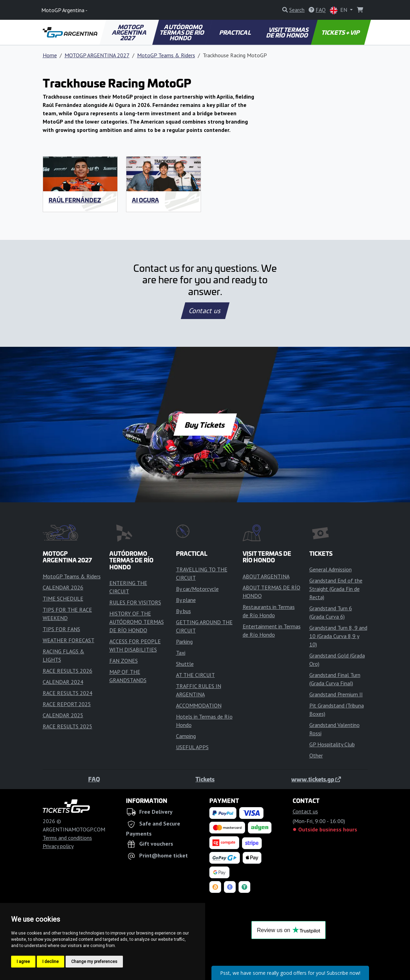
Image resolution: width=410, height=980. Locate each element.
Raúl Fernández (75, 200)
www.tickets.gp (316, 779)
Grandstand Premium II (336, 694)
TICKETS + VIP (341, 32)
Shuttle (185, 664)
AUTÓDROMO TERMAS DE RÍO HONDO (182, 32)
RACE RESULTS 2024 (68, 693)
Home (50, 55)
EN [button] (339, 10)
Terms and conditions (67, 838)
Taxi (181, 653)
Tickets (205, 779)
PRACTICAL (235, 32)
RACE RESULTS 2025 (68, 726)
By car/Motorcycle (197, 589)
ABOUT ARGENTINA (266, 576)
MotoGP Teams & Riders (166, 55)
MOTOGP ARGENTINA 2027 (130, 32)
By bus (183, 611)
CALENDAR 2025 (63, 715)
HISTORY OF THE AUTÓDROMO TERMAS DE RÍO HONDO (137, 622)
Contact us (205, 311)
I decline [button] (51, 962)
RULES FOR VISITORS (135, 602)
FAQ (94, 779)
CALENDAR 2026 (63, 587)
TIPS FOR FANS (61, 629)
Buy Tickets (205, 425)
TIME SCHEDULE (63, 598)
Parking (184, 642)
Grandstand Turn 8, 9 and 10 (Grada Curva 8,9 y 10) (338, 636)
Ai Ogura (145, 200)
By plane (186, 600)
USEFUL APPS (192, 747)
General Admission (330, 569)
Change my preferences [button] (94, 962)
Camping (186, 736)
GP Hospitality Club (332, 744)
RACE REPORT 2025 (67, 704)
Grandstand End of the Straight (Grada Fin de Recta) (336, 589)
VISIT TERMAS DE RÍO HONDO (288, 32)
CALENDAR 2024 (63, 682)
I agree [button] (23, 962)
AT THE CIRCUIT (195, 675)
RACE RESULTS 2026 (68, 671)
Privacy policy (58, 846)
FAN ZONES (124, 661)
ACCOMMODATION (199, 705)
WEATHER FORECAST (69, 640)
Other (316, 755)
